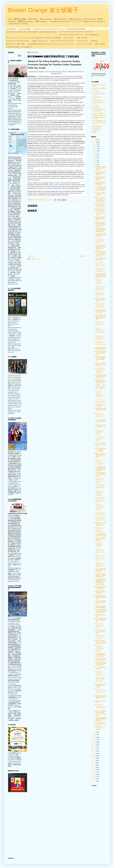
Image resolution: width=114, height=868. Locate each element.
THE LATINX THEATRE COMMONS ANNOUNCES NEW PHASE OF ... (100, 394)
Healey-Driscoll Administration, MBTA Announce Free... (100, 324)
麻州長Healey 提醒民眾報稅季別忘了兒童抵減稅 (100, 539)
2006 (95, 779)
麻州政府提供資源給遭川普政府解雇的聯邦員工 (100, 597)
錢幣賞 (95, 132)
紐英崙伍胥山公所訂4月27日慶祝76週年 (100, 723)
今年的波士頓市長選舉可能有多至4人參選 (100, 535)
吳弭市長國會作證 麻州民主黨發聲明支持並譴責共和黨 (100, 655)
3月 (96, 165)
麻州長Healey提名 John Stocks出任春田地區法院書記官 (100, 642)
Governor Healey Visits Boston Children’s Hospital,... (99, 432)
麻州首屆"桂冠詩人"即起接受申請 (100, 405)
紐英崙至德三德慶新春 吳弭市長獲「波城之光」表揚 (100, 312)
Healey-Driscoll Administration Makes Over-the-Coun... (100, 626)
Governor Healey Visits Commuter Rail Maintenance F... (100, 487)
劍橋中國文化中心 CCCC (100, 108)
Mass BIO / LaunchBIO (82, 41)
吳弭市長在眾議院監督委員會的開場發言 (100, 607)
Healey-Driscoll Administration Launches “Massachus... (99, 493)
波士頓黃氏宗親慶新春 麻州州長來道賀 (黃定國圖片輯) (100, 719)
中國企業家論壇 (97, 128)
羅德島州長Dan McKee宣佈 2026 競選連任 (100, 728)
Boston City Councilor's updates (84, 44)
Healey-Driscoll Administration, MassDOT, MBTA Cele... (99, 294)
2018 (95, 751)
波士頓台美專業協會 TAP (99, 113)
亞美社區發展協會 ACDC (99, 100)
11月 (96, 146)
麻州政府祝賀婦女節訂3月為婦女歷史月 (100, 588)
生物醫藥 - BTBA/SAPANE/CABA (40, 41)
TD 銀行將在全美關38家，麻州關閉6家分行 (100, 421)
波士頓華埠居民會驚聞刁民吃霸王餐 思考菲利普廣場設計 (100, 611)
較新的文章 (31, 256)
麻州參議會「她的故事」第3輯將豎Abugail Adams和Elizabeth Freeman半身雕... (100, 212)
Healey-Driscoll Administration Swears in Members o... (100, 707)
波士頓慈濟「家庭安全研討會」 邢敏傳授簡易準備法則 (100, 575)
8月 (96, 153)
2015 (95, 758)
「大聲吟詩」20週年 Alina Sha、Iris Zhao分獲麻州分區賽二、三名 (100, 387)
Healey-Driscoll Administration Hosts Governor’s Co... (100, 416)
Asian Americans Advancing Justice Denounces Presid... (100, 439)
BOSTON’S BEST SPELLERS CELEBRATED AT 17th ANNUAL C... (100, 462)
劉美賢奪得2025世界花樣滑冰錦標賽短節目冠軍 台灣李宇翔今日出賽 (100, 224)
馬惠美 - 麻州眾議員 (100, 44)
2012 (95, 765)
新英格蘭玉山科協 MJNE (99, 115)
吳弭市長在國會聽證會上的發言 (100, 668)
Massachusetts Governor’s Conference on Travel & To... (99, 673)
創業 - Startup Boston (69, 38)
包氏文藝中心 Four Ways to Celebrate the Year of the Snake (48, 29)
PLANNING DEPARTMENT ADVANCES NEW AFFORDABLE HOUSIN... (100, 507)
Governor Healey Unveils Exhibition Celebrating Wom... (100, 514)
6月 (96, 158)
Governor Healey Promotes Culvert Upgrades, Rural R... (100, 401)
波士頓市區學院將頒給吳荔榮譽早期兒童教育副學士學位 (100, 230)
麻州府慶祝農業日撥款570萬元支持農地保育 (100, 410)
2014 (95, 760)
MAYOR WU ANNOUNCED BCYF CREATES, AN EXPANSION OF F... (100, 331)
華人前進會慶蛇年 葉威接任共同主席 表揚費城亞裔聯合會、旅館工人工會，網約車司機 (100, 582)
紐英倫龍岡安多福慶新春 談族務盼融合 (100, 659)
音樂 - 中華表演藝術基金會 (92, 35)
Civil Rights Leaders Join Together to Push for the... (100, 637)
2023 (95, 740)
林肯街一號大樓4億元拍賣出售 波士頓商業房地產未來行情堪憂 (100, 317)
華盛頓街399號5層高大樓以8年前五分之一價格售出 (100, 592)
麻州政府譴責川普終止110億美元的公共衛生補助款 (100, 235)
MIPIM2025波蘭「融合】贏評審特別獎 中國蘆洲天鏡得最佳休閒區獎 (100, 469)
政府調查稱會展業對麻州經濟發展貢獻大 (100, 349)
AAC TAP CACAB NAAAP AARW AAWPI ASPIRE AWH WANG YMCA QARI (77, 32)
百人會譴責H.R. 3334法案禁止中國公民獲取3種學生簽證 (100, 381)
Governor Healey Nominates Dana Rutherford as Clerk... (99, 241)
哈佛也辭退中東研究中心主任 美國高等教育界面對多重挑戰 (100, 189)
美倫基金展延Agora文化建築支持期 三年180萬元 (100, 686)
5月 (96, 160)
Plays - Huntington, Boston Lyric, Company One (71, 35)
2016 (95, 756)
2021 (95, 744)
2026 (95, 140)
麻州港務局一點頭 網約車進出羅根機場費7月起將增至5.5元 (100, 359)
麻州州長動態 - (94, 41)
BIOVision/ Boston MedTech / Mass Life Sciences (62, 41)
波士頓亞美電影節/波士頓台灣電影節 (76, 29)
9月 (96, 151)
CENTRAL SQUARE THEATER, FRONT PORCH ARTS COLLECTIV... (100, 680)
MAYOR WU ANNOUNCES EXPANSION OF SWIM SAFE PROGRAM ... (99, 648)
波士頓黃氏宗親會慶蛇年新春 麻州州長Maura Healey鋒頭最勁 (100, 713)
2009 (95, 772)
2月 (96, 732)
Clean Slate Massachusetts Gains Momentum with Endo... (100, 564)
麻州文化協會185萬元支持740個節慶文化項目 (100, 632)
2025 (95, 142)
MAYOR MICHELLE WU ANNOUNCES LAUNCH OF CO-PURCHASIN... (100, 370)
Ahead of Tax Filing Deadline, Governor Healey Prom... (100, 558)
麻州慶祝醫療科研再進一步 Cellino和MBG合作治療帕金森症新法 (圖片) (100, 254)
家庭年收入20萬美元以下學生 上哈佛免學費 (100, 445)
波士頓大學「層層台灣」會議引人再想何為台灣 (100, 194)
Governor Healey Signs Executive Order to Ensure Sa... (99, 551)
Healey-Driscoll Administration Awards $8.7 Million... (99, 480)
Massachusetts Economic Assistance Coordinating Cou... (99, 282)
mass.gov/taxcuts (35, 102)
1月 (96, 734)
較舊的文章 (82, 256)
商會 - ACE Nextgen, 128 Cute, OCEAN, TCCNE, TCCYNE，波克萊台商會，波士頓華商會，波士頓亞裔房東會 (34, 38)
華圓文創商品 (96, 130)
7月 (96, 156)
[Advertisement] (15, 825)
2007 (95, 776)
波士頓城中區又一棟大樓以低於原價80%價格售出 (100, 173)
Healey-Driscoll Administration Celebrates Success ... (99, 545)
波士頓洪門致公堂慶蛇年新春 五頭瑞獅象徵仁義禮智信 (100, 664)
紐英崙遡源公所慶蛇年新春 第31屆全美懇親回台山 (100, 168)
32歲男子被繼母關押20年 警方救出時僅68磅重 (100, 474)
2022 (95, 742)
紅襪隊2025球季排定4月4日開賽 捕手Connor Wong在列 (100, 205)
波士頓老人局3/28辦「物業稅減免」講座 (100, 427)
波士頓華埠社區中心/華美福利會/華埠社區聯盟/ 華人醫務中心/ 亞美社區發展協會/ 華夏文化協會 (31, 32)
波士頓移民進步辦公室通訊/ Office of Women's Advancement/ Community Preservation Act (51, 44)
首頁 (57, 256)
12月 (96, 144)
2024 (95, 737)
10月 (96, 149)
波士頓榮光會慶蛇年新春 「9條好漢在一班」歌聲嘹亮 (100, 450)
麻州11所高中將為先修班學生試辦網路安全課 (100, 353)
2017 (95, 753)
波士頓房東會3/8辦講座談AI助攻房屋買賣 (100, 602)
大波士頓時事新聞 (11, 29)
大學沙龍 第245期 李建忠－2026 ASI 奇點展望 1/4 (19, 47)
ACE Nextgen (96, 92)
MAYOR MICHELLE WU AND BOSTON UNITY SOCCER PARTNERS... (100, 500)
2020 (95, 746)
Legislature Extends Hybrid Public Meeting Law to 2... (100, 338)
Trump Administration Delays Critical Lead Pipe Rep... (100, 270)
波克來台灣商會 (97, 126)
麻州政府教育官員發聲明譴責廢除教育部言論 (100, 697)
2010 (95, 769)
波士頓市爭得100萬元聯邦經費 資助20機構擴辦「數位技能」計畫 (100, 247)
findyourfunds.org (63, 195)
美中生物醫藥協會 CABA (99, 121)
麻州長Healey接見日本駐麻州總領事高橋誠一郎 (100, 218)
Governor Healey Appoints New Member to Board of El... (100, 264)
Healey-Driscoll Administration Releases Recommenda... (99, 530)
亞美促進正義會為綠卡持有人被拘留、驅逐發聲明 (100, 570)
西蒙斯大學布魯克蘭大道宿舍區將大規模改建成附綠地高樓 (100, 275)
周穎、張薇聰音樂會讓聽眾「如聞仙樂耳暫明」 (100, 620)
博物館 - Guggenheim (82, 38)
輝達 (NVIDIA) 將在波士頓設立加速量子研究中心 (100, 300)
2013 (95, 763)
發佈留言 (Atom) (36, 259)
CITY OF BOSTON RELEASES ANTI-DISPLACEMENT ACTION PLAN (99, 306)
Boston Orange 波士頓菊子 (43, 10)
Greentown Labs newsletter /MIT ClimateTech (18, 41)
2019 (95, 749)
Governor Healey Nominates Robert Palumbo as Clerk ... (100, 519)
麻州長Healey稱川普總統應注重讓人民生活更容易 (100, 184)
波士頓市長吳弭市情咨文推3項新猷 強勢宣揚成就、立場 (100, 376)
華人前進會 (96, 106)
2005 (95, 781)
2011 (95, 767)
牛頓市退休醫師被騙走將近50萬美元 (100, 259)
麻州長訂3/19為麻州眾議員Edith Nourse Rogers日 (100, 365)
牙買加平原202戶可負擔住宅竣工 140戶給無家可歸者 (100, 524)
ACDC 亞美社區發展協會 (24, 29)
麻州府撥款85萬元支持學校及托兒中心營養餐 (100, 178)
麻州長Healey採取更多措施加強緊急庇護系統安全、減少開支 (100, 456)
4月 (96, 162)
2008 (95, 774)
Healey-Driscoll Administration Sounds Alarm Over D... (100, 343)
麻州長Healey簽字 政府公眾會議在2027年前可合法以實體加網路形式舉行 (100, 200)
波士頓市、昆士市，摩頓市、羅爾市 (16, 44)
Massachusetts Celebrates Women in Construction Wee (100, 691)
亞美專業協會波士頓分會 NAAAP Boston (99, 111)
